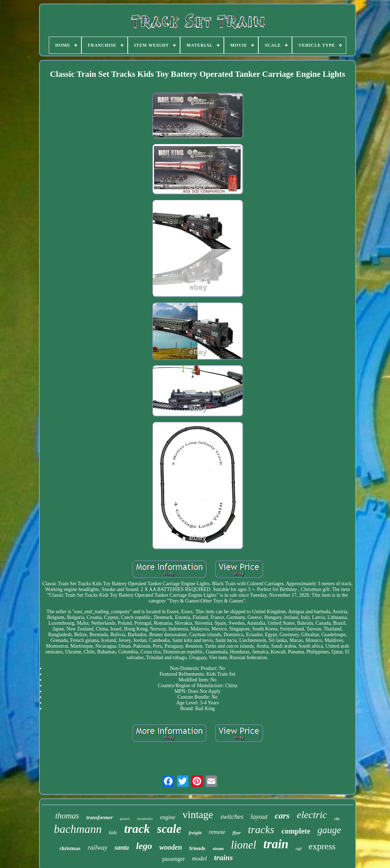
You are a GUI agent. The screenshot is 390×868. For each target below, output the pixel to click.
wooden (171, 847)
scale (169, 829)
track (137, 829)
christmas (70, 848)
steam (218, 848)
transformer (99, 817)
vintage (198, 815)
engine (168, 817)
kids (113, 833)
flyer (237, 833)
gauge (329, 830)
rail (299, 849)
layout (259, 817)
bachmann (78, 829)
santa (122, 848)
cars (282, 816)
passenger (173, 859)
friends (197, 848)
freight (195, 833)
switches (232, 817)
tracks (261, 829)
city (337, 818)
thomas (67, 816)
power (125, 818)
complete (296, 831)
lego (144, 846)
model (199, 858)
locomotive (145, 819)
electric (312, 815)
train (276, 844)
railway (97, 848)
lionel (243, 845)
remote (217, 832)
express (322, 846)
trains (224, 857)
